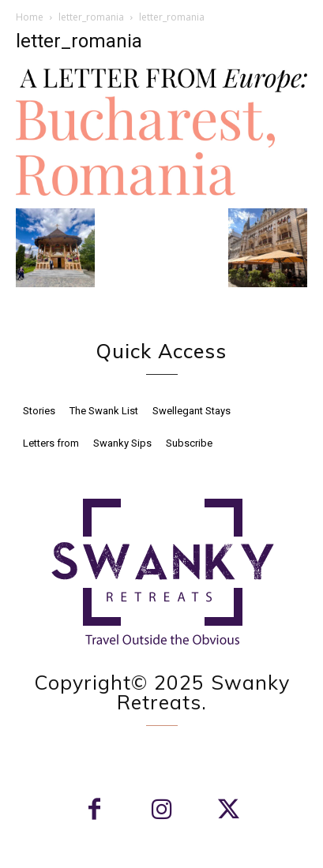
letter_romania (91, 17)
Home (30, 17)
